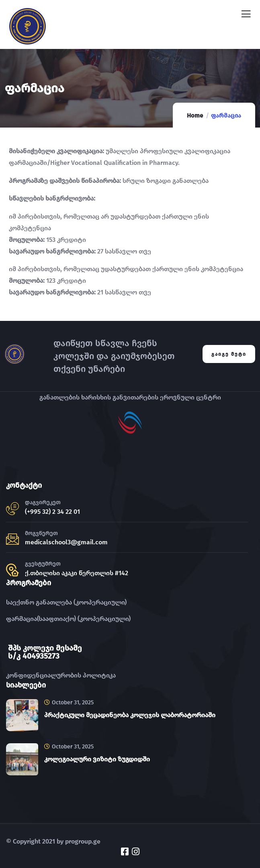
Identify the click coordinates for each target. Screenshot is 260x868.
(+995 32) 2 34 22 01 (52, 512)
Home (195, 116)
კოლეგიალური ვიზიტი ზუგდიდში (97, 759)
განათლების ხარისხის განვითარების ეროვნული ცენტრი (130, 397)
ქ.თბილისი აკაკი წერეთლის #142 (77, 573)
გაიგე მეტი (229, 354)
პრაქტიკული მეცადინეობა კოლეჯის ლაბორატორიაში (130, 715)
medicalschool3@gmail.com (66, 542)
